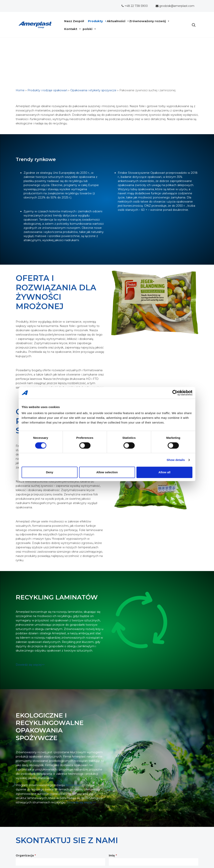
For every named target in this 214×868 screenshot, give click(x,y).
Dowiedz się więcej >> (81, 802)
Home (20, 90)
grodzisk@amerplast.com (175, 6)
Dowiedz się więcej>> (30, 665)
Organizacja (26, 855)
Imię (113, 855)
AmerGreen (74, 785)
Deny (50, 472)
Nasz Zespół (75, 21)
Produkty (96, 21)
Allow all (164, 472)
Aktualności (117, 21)
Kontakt (72, 29)
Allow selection (107, 472)
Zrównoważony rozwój (148, 21)
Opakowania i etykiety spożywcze (93, 90)
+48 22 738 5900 (135, 6)
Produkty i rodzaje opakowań (47, 90)
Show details (176, 460)
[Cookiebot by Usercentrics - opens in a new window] (175, 393)
